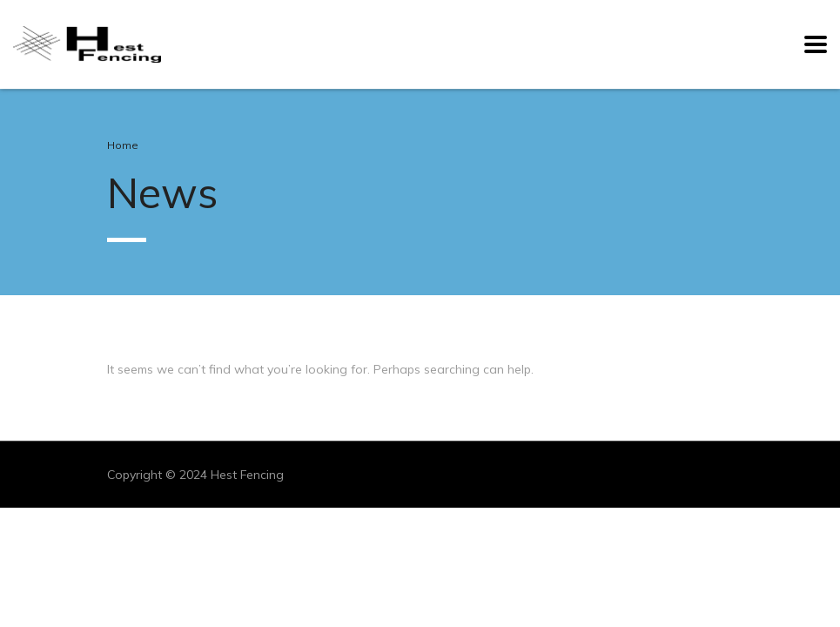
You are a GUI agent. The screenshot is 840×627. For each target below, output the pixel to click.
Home (123, 145)
